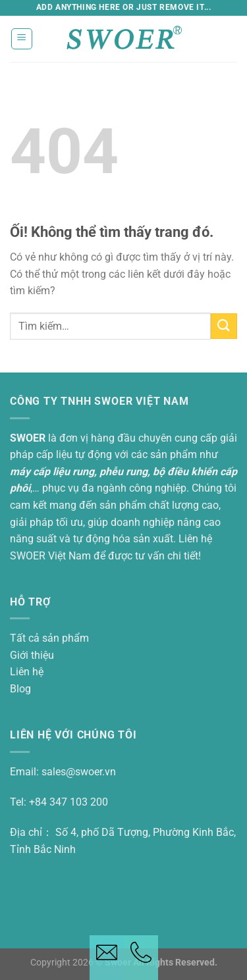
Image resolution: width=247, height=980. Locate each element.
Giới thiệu (32, 655)
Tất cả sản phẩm (49, 638)
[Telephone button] (141, 958)
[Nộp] (224, 326)
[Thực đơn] (22, 39)
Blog (20, 689)
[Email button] (107, 958)
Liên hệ (27, 672)
